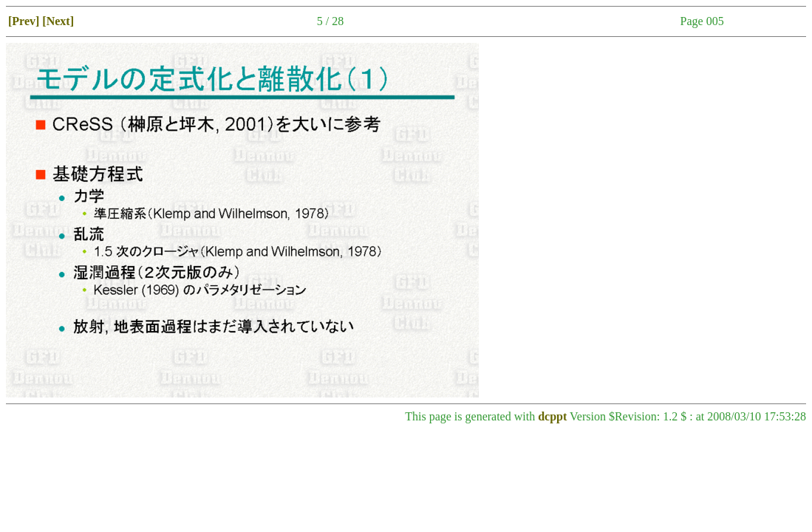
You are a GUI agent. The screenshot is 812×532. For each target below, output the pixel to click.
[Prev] (24, 21)
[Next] (58, 21)
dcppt (552, 416)
